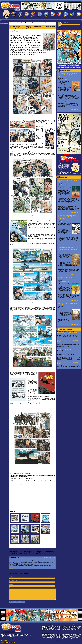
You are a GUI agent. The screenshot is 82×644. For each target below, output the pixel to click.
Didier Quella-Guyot (64, 282)
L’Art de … (40, 15)
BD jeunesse (46, 15)
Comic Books (59, 15)
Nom (10, 577)
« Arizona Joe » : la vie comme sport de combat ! (68, 304)
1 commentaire (4, 23)
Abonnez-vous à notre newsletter (8, 643)
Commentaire (12, 588)
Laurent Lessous (64, 221)
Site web (11, 584)
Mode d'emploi (4, 640)
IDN (21, 638)
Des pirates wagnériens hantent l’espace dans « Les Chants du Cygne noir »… (68, 217)
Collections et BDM (72, 15)
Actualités (14, 15)
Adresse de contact (13, 580)
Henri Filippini (63, 252)
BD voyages (53, 15)
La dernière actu (66, 71)
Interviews (78, 15)
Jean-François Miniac (65, 308)
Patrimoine (27, 15)
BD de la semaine (20, 15)
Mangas (66, 15)
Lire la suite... (75, 110)
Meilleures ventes (33, 15)
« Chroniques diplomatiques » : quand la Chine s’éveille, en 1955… (68, 75)
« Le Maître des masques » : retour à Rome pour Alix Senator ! (69, 248)
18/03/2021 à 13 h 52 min (50, 557)
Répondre (12, 568)
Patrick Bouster (63, 79)
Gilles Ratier (63, 185)
